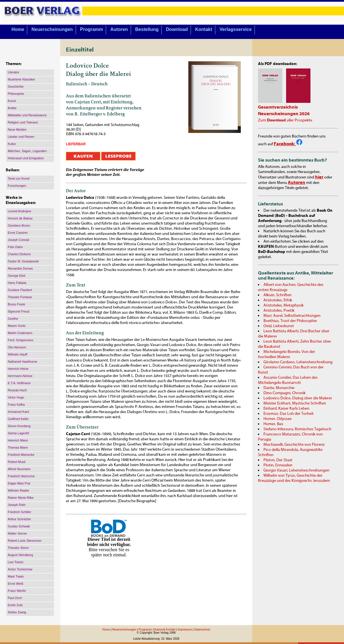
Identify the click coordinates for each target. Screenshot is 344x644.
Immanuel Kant (18, 412)
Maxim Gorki (17, 326)
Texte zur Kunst (19, 178)
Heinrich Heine (18, 369)
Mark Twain (16, 576)
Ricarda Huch (17, 390)
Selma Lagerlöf (18, 433)
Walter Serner (17, 533)
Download (177, 29)
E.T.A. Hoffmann (19, 383)
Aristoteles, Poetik (279, 311)
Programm (91, 29)
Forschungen (17, 186)
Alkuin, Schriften (277, 295)
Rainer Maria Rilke (21, 498)
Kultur (12, 144)
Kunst (12, 101)
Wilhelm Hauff (17, 354)
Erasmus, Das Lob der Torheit (289, 414)
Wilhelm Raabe (18, 490)
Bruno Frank (16, 304)
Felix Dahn (15, 247)
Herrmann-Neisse (20, 376)
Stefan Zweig (17, 612)
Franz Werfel (17, 591)
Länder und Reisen (21, 137)
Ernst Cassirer (18, 233)
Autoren (119, 29)
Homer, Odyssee (277, 419)
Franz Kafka (16, 405)
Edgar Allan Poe (19, 483)
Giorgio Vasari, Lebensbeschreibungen (296, 470)
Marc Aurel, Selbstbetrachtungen (292, 316)
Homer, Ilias (273, 424)
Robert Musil (17, 462)
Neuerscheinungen (52, 29)
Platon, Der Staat (278, 460)
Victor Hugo (16, 397)
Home (18, 29)
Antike (12, 108)
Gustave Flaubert (20, 290)
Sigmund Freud (18, 311)
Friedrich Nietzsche (21, 476)
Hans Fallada (17, 283)
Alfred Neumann (19, 469)
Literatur (13, 72)
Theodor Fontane (20, 297)
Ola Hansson (17, 347)
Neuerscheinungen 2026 (284, 114)
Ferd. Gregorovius (20, 340)
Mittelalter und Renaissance (27, 115)
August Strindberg (20, 555)
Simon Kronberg (19, 426)
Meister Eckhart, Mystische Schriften (295, 403)
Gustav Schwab (19, 526)
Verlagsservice (236, 29)
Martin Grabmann (20, 333)
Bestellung (147, 29)
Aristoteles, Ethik (278, 300)
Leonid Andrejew (19, 211)
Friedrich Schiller (19, 512)
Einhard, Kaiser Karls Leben (286, 409)
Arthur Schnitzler (19, 519)
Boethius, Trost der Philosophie (290, 321)
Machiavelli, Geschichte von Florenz (294, 445)
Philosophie (16, 94)
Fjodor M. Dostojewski (23, 261)
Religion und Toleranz (23, 122)
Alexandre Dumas (20, 268)
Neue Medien (17, 129)
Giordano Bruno (19, 225)
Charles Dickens (19, 254)
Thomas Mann (18, 447)
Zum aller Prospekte (285, 120)
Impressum (185, 630)
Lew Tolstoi (15, 562)
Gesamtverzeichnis (278, 107)
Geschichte (16, 87)
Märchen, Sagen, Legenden (27, 151)
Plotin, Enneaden (278, 465)
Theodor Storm (18, 548)
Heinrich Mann (18, 440)
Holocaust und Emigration (26, 158)
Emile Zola (15, 605)
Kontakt (204, 29)
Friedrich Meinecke (21, 455)
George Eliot (16, 276)
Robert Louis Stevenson (25, 541)
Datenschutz (202, 630)
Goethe (13, 319)
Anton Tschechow (20, 569)
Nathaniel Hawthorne (23, 362)
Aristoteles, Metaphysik (284, 305)
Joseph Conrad (18, 240)
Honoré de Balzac (20, 218)
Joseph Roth (17, 505)
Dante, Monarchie (279, 388)
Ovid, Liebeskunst (279, 326)
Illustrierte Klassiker (21, 79)
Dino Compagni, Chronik (285, 393)
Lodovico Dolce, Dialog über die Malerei (298, 398)
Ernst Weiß (15, 584)
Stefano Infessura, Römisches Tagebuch (297, 429)
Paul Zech (15, 598)
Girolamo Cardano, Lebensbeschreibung (298, 362)
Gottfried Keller (18, 419)
